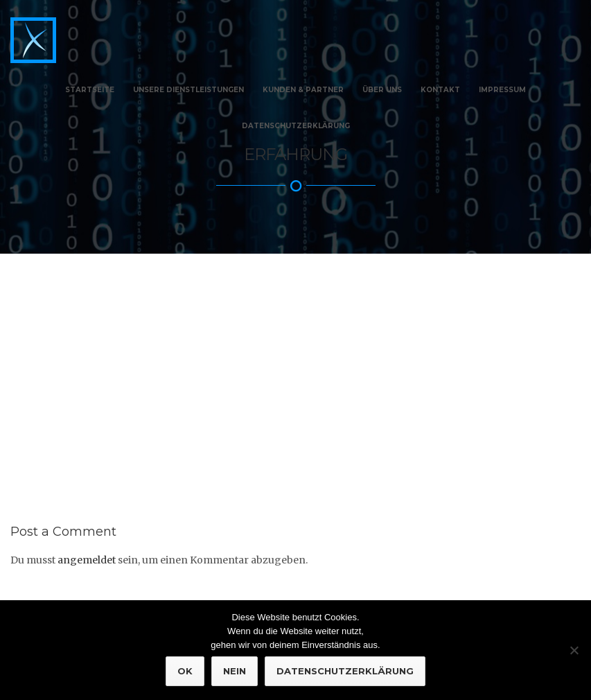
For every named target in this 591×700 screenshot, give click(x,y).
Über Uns (382, 90)
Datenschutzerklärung (296, 126)
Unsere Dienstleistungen (188, 90)
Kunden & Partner (303, 90)
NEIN (235, 671)
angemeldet (87, 550)
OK (185, 671)
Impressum (502, 90)
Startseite (90, 90)
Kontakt (440, 90)
